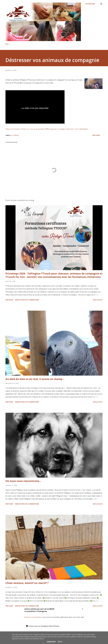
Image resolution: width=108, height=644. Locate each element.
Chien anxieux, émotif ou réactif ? (27, 583)
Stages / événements (50, 44)
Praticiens (32, 44)
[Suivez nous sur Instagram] (43, 626)
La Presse (15, 135)
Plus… (88, 44)
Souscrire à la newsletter (33, 617)
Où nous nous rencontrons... (23, 481)
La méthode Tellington (14, 44)
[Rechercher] (90, 4)
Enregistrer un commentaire (27, 300)
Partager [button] (96, 135)
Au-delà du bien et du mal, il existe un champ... (35, 379)
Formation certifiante (72, 44)
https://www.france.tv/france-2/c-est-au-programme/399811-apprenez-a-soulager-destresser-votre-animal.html (46, 129)
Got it (60, 642)
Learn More (51, 642)
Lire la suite (98, 300)
